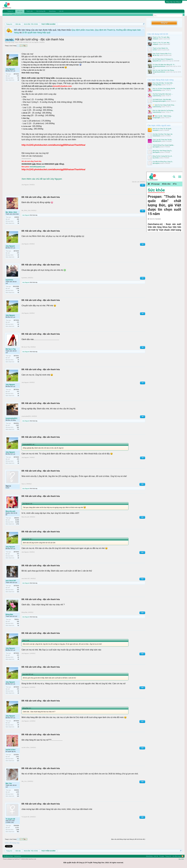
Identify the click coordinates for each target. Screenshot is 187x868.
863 (18, 832)
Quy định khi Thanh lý (105, 30)
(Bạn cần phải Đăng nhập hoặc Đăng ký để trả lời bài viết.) (128, 839)
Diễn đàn (20, 11)
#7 (143, 383)
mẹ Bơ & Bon (11, 750)
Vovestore (156, 130)
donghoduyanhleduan (159, 66)
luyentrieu (9, 280)
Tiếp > (25, 46)
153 (18, 592)
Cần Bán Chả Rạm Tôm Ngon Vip (162, 134)
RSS (182, 856)
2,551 (17, 757)
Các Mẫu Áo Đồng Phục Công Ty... (163, 162)
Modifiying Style (8, 856)
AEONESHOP (157, 141)
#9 (143, 458)
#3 (143, 244)
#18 (142, 748)
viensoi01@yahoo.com (37, 167)
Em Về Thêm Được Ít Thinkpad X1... (163, 59)
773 (18, 429)
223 (18, 761)
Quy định (181, 859)
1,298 (17, 288)
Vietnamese (18, 856)
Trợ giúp (162, 856)
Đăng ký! (164, 23)
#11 (142, 517)
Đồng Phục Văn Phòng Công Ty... (163, 151)
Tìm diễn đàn (8, 14)
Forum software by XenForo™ (20, 859)
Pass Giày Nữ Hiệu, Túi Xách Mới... (163, 83)
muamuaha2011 (12, 418)
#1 (143, 185)
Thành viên (29, 11)
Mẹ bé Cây (156, 55)
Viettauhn (155, 39)
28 (18, 80)
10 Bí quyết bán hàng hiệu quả (36, 32)
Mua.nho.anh (10, 511)
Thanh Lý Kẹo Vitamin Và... (161, 48)
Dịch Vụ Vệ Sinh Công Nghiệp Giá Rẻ (164, 88)
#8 (143, 417)
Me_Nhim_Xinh (11, 212)
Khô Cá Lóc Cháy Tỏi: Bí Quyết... (162, 129)
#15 (142, 654)
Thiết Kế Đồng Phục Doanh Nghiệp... (164, 145)
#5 (143, 314)
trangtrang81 (156, 118)
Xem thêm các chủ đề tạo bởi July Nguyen (42, 179)
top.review (156, 158)
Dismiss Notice (143, 30)
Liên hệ (61, 11)
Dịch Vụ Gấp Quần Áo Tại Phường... (163, 110)
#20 (142, 817)
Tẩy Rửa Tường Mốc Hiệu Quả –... (163, 94)
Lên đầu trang (177, 856)
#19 (142, 782)
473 (18, 76)
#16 (142, 688)
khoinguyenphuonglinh (159, 101)
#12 (142, 552)
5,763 (17, 524)
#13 (142, 579)
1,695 (17, 358)
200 (18, 219)
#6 (143, 347)
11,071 (17, 828)
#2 (143, 211)
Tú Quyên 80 (10, 819)
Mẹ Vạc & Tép (11, 349)
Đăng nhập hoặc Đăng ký (174, 2)
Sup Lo (8, 486)
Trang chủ (10, 11)
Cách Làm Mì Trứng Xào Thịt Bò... (163, 140)
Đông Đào (9, 614)
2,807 (17, 425)
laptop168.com (157, 61)
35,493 (17, 520)
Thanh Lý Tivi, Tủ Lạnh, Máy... (161, 37)
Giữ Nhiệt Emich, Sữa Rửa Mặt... (162, 99)
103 (18, 796)
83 (18, 626)
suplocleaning (157, 90)
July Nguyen (35, 42)
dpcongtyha (156, 147)
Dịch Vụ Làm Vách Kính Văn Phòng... (164, 70)
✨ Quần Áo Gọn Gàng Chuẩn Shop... (164, 105)
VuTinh (155, 50)
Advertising (52, 11)
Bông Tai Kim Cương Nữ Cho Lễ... (163, 156)
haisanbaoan (156, 136)
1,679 (17, 792)
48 (18, 293)
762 (18, 588)
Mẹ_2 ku (9, 783)
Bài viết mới (18, 14)
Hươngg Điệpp (157, 85)
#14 (142, 613)
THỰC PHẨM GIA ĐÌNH (22, 42)
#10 (142, 484)
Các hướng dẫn (41, 11)
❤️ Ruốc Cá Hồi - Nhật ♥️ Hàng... (162, 116)
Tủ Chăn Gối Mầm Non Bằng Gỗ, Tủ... (164, 65)
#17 (142, 721)
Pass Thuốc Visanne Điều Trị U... (162, 54)
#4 (143, 278)
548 (18, 621)
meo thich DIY (11, 581)
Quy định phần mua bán (83, 30)
